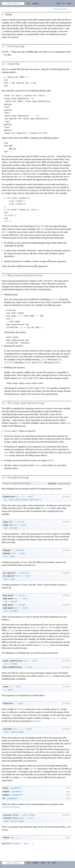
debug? (7, 550)
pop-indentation (12, 667)
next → (69, 4)
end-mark (8, 605)
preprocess (9, 497)
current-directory (11, 807)
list (6, 232)
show (43, 229)
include (47, 508)
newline (20, 709)
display (38, 465)
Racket (60, 9)
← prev (58, 4)
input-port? (35, 500)
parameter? (16, 788)
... (30, 844)
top (29, 4)
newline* (22, 177)
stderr (6, 795)
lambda (16, 844)
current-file (11, 815)
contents (35, 4)
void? (30, 497)
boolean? (20, 550)
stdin (5, 788)
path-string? (22, 500)
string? (21, 522)
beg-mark (8, 595)
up (64, 4)
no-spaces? (9, 573)
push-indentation (13, 661)
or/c (12, 500)
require (7, 483)
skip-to (55, 300)
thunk (7, 456)
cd (3, 798)
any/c (13, 556)
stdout (6, 792)
